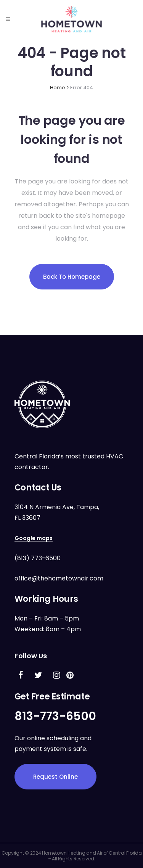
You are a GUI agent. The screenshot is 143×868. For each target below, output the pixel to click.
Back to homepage (72, 277)
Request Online (55, 777)
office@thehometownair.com (59, 578)
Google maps (34, 538)
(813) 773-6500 (38, 558)
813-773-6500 (55, 716)
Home (58, 88)
